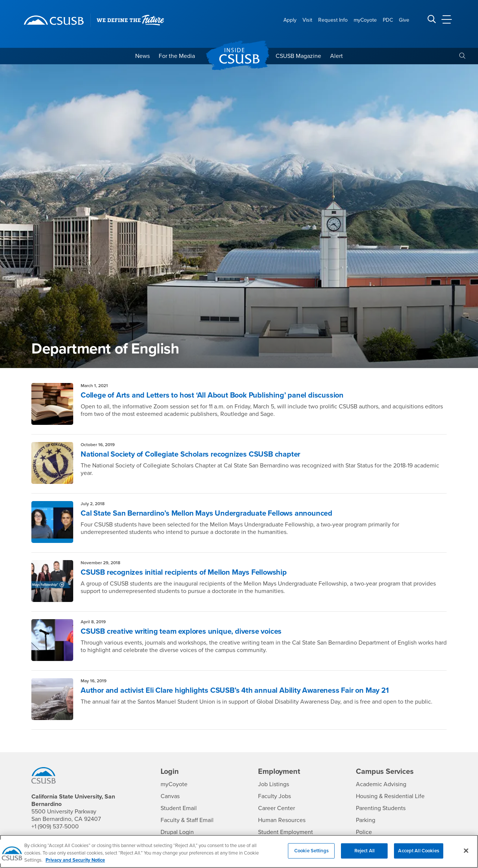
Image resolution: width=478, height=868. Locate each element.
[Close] (466, 855)
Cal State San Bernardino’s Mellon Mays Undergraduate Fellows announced (207, 513)
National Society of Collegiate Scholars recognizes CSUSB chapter (190, 454)
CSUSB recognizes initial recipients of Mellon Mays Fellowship (184, 572)
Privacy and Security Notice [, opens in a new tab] (75, 865)
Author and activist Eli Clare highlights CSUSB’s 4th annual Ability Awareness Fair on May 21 (235, 691)
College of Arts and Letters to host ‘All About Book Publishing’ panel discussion (212, 395)
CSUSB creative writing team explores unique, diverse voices (181, 631)
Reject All (364, 855)
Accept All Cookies (418, 855)
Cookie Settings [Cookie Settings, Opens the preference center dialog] (311, 855)
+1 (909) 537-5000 (55, 827)
